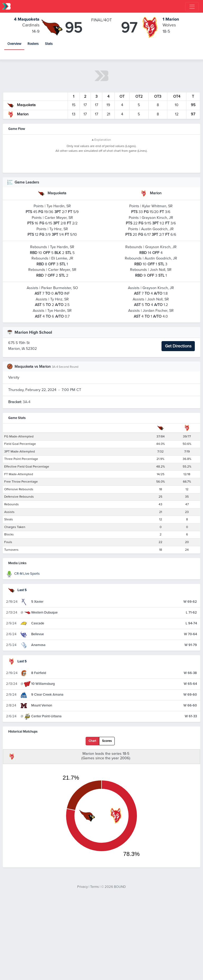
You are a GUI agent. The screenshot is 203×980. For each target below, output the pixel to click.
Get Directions (178, 424)
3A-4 (19, 480)
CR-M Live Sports (23, 651)
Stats (49, 44)
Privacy (82, 964)
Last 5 (17, 667)
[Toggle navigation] (192, 7)
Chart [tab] (92, 819)
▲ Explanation (101, 140)
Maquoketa (27, 19)
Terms (94, 964)
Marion (171, 19)
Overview (14, 44)
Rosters (33, 44)
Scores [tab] (107, 819)
